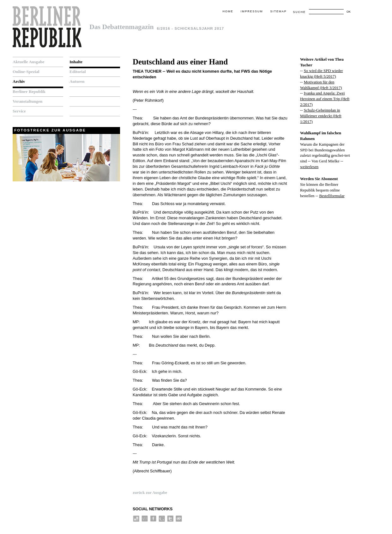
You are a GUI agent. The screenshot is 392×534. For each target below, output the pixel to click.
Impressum (252, 11)
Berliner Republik (29, 91)
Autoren (77, 81)
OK (349, 12)
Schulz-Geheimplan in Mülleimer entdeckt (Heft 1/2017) (321, 116)
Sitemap (279, 11)
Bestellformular (332, 196)
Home (228, 11)
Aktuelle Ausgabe (28, 62)
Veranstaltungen (27, 101)
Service (19, 111)
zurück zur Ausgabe (150, 493)
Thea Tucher (147, 71)
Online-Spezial (26, 72)
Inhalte (76, 62)
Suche (299, 12)
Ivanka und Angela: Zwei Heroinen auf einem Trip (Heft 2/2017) (325, 99)
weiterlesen (309, 167)
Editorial (78, 72)
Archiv (19, 81)
